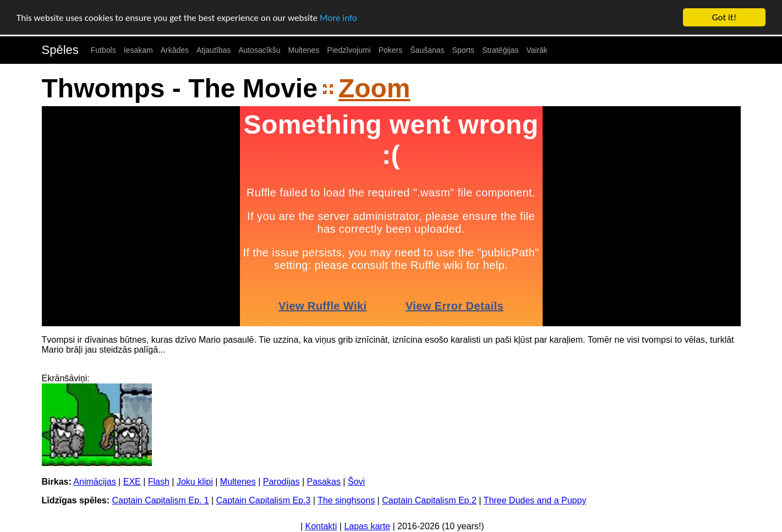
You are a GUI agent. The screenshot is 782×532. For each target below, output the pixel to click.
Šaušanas (427, 50)
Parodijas (281, 482)
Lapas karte (367, 526)
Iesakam (138, 50)
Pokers (391, 50)
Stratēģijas (500, 50)
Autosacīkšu (259, 50)
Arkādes (175, 50)
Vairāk (537, 50)
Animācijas (94, 482)
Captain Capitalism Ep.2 (429, 500)
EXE (132, 482)
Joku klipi (195, 482)
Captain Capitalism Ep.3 (264, 500)
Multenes (304, 50)
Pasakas (324, 482)
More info (338, 18)
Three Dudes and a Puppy (535, 500)
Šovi (356, 482)
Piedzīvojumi (349, 50)
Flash (159, 482)
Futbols (103, 50)
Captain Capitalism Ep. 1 (161, 500)
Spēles (60, 50)
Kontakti (321, 526)
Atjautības (214, 50)
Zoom (374, 88)
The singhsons (346, 500)
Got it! (724, 17)
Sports (463, 50)
